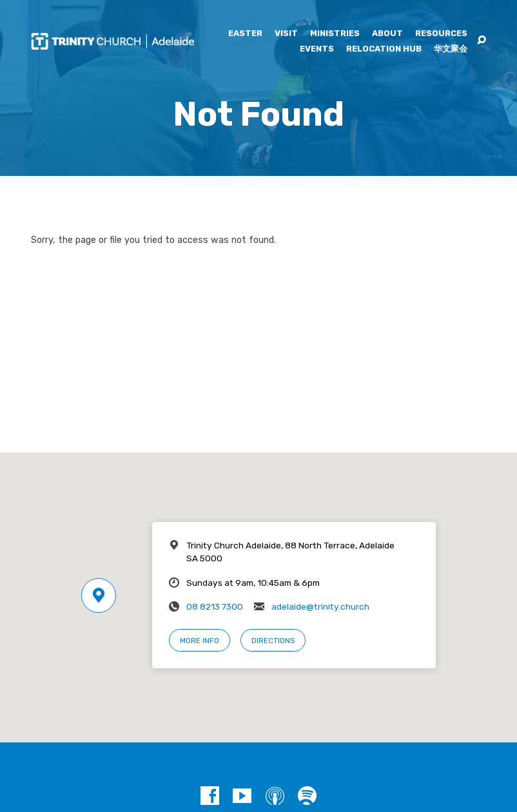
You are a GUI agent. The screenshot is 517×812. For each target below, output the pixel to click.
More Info (200, 641)
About (387, 34)
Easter (245, 34)
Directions (273, 641)
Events (317, 49)
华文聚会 (451, 49)
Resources (441, 34)
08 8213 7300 (215, 606)
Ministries (335, 34)
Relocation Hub (384, 49)
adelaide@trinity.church (320, 606)
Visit (286, 34)
